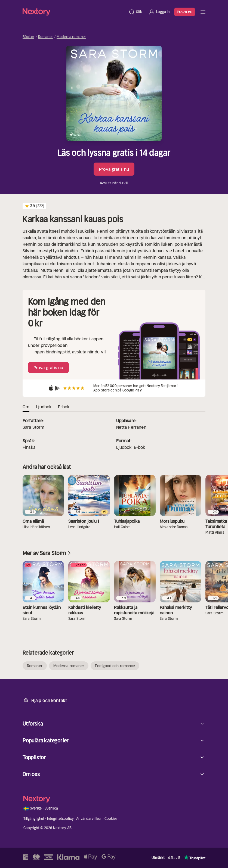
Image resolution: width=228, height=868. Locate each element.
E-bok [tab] (64, 407)
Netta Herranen (131, 427)
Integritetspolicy (60, 819)
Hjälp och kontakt (45, 700)
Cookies (111, 819)
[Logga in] (159, 12)
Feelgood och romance (115, 666)
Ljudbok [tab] (44, 407)
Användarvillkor (89, 819)
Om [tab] (26, 407)
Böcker (28, 37)
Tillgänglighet (34, 819)
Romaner (45, 37)
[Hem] (74, 12)
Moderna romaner (71, 37)
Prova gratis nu (114, 169)
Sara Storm (34, 427)
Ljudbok (124, 447)
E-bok (140, 447)
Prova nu (185, 12)
